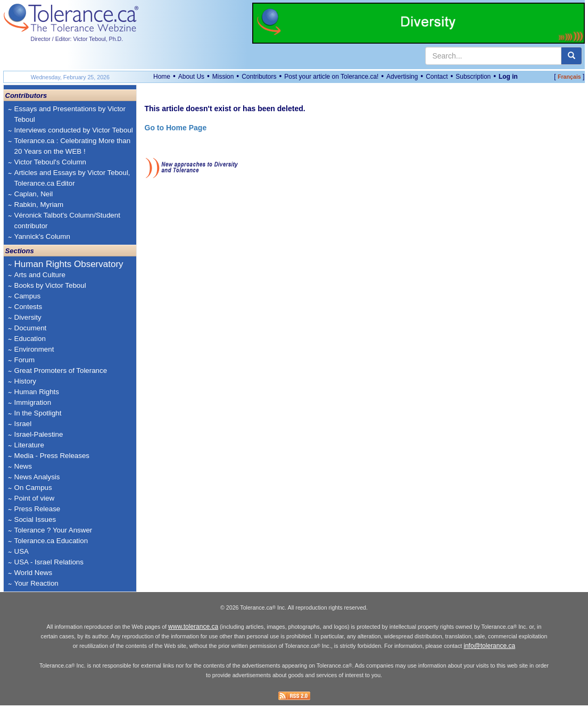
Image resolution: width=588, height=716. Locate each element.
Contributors (259, 77)
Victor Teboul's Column (50, 162)
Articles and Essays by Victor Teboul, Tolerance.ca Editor (72, 178)
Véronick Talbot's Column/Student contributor (67, 220)
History (25, 381)
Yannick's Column (42, 236)
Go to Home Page (176, 128)
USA (22, 551)
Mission (223, 77)
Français (569, 77)
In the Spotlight (38, 413)
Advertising (402, 77)
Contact (437, 77)
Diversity (28, 317)
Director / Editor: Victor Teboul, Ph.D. (77, 39)
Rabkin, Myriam (39, 205)
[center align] (572, 56)
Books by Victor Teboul (50, 285)
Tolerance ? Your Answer (53, 530)
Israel (23, 424)
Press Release (38, 509)
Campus (28, 296)
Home (162, 77)
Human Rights (37, 392)
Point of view (35, 498)
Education (30, 339)
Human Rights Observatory (69, 264)
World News (34, 573)
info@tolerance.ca (489, 656)
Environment (34, 349)
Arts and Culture (40, 275)
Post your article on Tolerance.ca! (331, 77)
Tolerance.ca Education (51, 541)
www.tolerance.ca (193, 637)
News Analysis (37, 477)
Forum (25, 360)
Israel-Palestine (39, 434)
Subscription (473, 77)
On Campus (33, 488)
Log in (508, 77)
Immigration (33, 402)
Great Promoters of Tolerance (61, 371)
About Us (191, 77)
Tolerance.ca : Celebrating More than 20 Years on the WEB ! (73, 146)
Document (31, 328)
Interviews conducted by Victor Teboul (74, 130)
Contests (28, 307)
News (23, 466)
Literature (29, 445)
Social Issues (35, 519)
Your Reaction (36, 583)
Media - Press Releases (52, 456)
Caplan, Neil (34, 194)
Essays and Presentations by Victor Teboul (70, 114)
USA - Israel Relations (49, 562)
